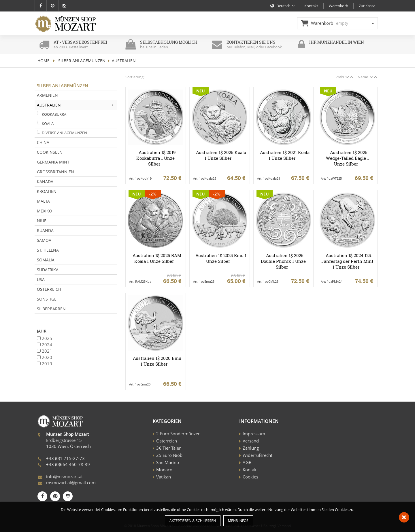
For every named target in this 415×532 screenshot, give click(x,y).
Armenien (47, 95)
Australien (77, 105)
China (43, 142)
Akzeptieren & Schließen (193, 521)
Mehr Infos (238, 521)
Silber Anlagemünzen (82, 61)
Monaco (164, 470)
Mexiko (45, 211)
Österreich (49, 289)
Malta (43, 201)
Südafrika (48, 270)
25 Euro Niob (169, 455)
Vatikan (164, 477)
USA (41, 279)
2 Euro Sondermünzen (178, 434)
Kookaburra (54, 114)
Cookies (250, 477)
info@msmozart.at (64, 476)
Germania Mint (53, 162)
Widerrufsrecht (258, 455)
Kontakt (250, 470)
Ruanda (45, 230)
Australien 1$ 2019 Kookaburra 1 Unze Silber (156, 158)
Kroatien (47, 191)
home (44, 61)
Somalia (46, 260)
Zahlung (251, 448)
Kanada (45, 182)
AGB (247, 462)
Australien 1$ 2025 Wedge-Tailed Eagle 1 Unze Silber (347, 158)
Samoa (44, 240)
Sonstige (47, 299)
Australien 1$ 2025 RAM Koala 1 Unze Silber (157, 258)
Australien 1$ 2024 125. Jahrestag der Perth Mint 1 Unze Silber (347, 261)
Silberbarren (51, 309)
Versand (251, 441)
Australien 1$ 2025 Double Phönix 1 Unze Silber (283, 261)
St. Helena (48, 250)
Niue (42, 221)
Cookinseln (50, 152)
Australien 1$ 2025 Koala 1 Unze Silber (221, 155)
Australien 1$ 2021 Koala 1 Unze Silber (285, 155)
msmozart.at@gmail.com (71, 482)
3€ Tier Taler (168, 448)
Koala (48, 124)
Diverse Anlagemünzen (64, 133)
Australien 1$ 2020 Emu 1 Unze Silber (157, 361)
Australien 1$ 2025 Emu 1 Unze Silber (221, 258)
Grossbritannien (55, 172)
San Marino (168, 462)
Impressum (254, 434)
